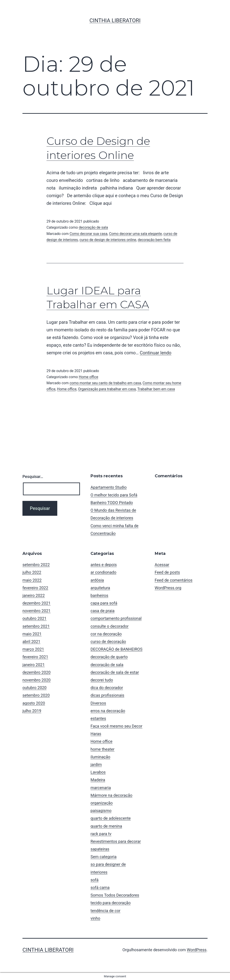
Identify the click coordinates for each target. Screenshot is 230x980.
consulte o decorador (109, 626)
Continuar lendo (156, 353)
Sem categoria (104, 857)
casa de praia (103, 611)
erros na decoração (108, 711)
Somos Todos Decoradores (115, 895)
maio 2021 (32, 634)
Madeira (98, 780)
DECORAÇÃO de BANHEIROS (116, 649)
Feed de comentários (174, 580)
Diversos (98, 703)
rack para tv (101, 834)
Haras (96, 734)
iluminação (100, 757)
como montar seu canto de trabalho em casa (105, 383)
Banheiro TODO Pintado (112, 503)
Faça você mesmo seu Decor (116, 726)
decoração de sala (93, 227)
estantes (98, 718)
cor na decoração (106, 634)
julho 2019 (32, 711)
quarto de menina (106, 826)
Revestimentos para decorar (116, 841)
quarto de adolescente (111, 818)
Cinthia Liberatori (115, 20)
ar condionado (103, 572)
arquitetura (100, 588)
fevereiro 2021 (35, 657)
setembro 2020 (36, 695)
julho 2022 (32, 572)
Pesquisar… (33, 477)
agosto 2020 (34, 703)
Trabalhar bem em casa (156, 389)
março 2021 (33, 649)
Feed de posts (167, 572)
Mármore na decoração (111, 795)
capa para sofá (104, 603)
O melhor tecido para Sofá (114, 495)
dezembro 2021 (36, 603)
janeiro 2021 (34, 665)
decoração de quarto (109, 657)
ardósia (97, 580)
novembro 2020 (36, 680)
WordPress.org (168, 588)
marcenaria (101, 788)
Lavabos (98, 772)
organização (102, 803)
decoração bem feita (154, 240)
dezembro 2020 (36, 672)
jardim (96, 765)
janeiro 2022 (34, 595)
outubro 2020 (34, 688)
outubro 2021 (34, 618)
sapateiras (100, 849)
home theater (103, 749)
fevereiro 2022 (35, 588)
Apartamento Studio (109, 487)
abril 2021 (31, 642)
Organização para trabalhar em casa (107, 389)
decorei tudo (102, 680)
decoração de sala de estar (115, 672)
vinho (95, 918)
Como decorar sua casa (89, 234)
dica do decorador (107, 688)
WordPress (197, 950)
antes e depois (104, 565)
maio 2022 (32, 580)
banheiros (99, 595)
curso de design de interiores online (108, 240)
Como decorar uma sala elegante (135, 234)
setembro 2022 (36, 565)
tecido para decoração (111, 903)
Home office (89, 377)
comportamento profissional (116, 618)
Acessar (162, 565)
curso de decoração (108, 642)
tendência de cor (105, 911)
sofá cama (100, 887)
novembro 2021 (36, 611)
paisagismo (101, 811)
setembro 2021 (36, 626)
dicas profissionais (107, 695)
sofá (95, 880)
